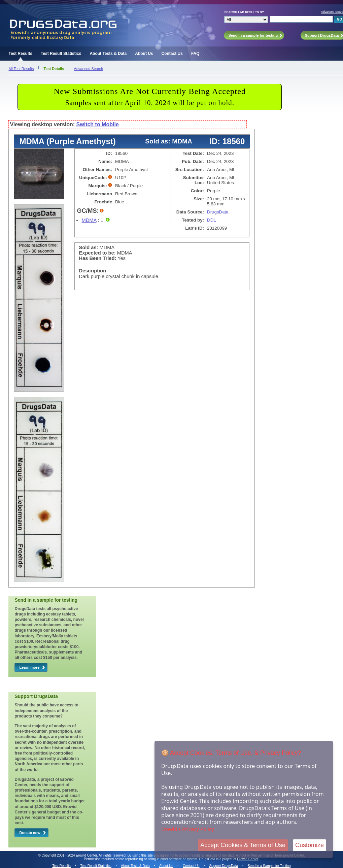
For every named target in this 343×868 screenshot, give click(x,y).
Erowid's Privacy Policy (188, 829)
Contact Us (172, 54)
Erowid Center (248, 859)
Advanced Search (88, 69)
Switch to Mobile (98, 124)
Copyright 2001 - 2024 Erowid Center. (70, 855)
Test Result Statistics (61, 54)
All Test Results (21, 69)
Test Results (20, 54)
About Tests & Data (108, 54)
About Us (144, 54)
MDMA (89, 220)
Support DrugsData (224, 866)
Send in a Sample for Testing (269, 866)
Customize (310, 845)
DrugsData (218, 212)
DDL (212, 220)
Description (92, 271)
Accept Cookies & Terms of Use (243, 845)
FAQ (195, 54)
